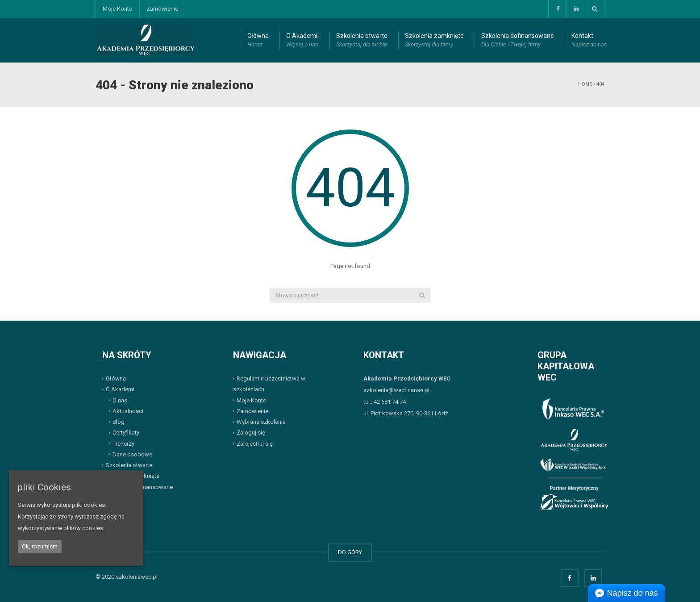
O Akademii (302, 41)
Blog (119, 422)
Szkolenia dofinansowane (518, 41)
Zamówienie (162, 9)
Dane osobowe (132, 454)
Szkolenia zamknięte (434, 41)
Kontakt (589, 41)
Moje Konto (118, 9)
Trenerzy (123, 443)
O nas (120, 400)
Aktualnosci (128, 411)
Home (585, 84)
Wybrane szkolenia (261, 422)
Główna (258, 41)
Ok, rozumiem (40, 546)
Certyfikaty (126, 433)
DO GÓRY (350, 552)
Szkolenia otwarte (362, 41)
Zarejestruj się (255, 443)
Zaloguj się (251, 433)
